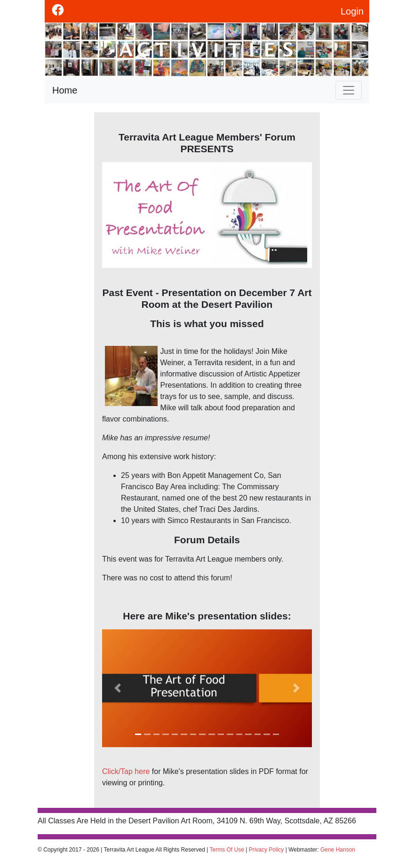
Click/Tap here (126, 771)
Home (65, 90)
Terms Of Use (227, 850)
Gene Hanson (338, 850)
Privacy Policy (267, 850)
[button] (118, 688)
